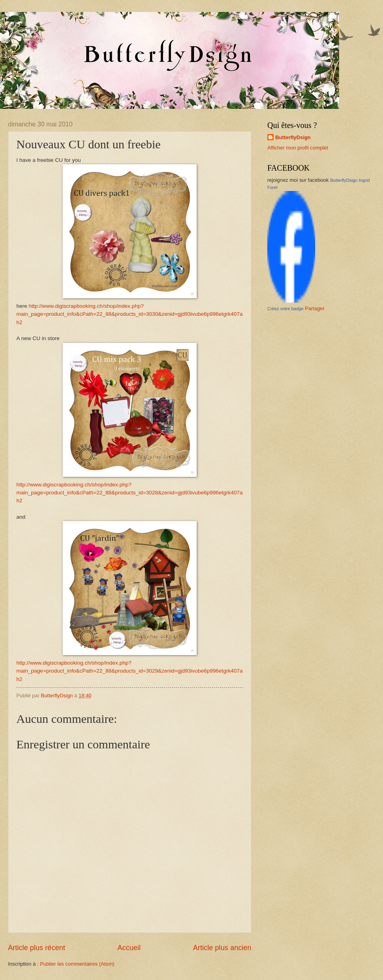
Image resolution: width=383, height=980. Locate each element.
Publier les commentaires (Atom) (77, 964)
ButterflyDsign (293, 137)
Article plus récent (37, 948)
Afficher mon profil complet (298, 148)
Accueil (129, 948)
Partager (315, 308)
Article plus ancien (222, 948)
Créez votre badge (285, 309)
